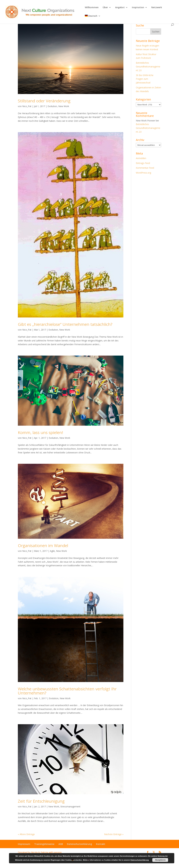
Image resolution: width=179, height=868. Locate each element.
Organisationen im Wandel (43, 545)
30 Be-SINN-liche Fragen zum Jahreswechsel (145, 79)
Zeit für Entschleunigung (41, 801)
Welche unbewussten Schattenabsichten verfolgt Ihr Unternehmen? (67, 691)
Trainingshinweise (44, 844)
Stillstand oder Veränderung (44, 101)
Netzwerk (157, 8)
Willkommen (92, 8)
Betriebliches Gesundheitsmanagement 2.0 (148, 67)
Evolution (52, 106)
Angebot (120, 8)
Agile (52, 551)
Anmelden (141, 158)
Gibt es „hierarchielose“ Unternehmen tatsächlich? (65, 324)
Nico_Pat (27, 106)
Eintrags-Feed (143, 163)
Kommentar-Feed (145, 168)
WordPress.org (143, 173)
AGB (61, 844)
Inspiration (138, 8)
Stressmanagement (70, 807)
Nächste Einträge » (114, 834)
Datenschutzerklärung (79, 844)
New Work (64, 106)
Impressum (24, 844)
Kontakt (101, 844)
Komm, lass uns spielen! (40, 432)
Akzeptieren (160, 860)
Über (105, 8)
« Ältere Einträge (26, 834)
